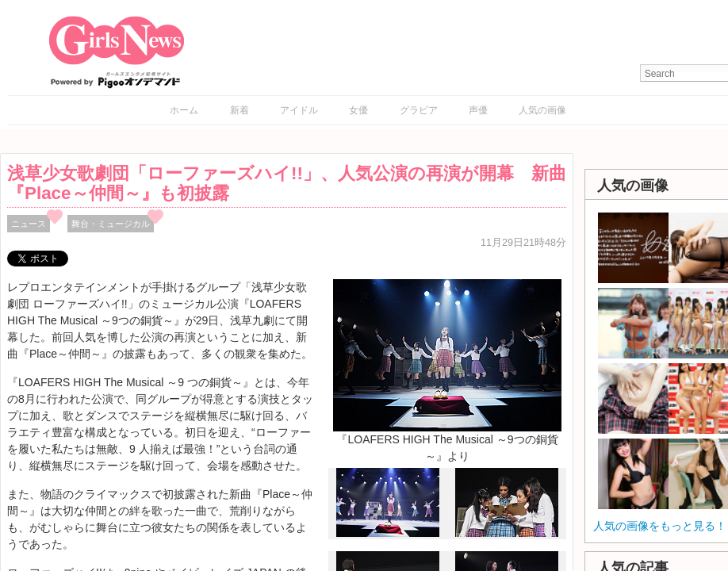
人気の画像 (542, 110)
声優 (478, 110)
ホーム (184, 110)
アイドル (299, 110)
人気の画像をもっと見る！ (660, 526)
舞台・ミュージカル (111, 224)
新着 (239, 110)
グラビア (419, 110)
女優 (358, 110)
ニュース (29, 224)
